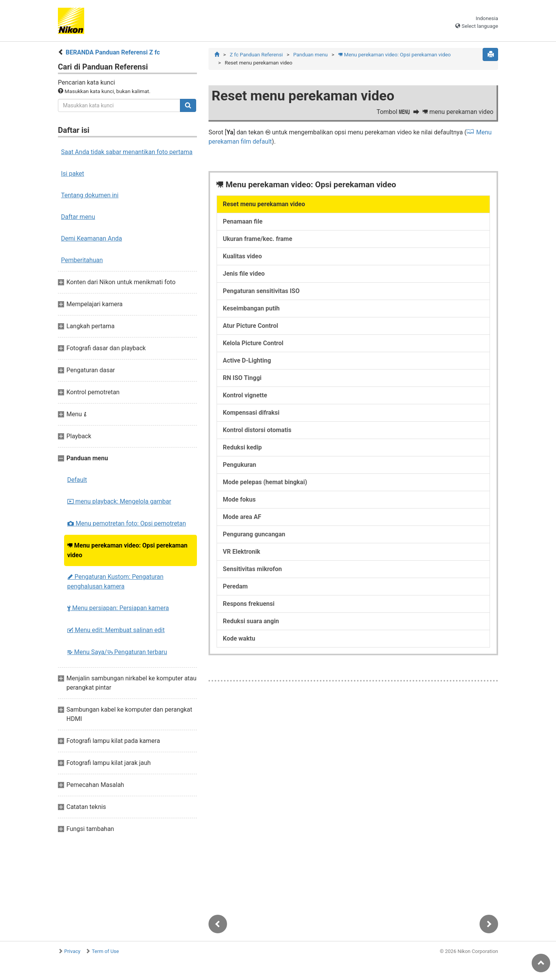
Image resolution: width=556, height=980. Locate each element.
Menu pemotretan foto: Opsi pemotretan (127, 523)
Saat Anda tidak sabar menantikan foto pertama (127, 152)
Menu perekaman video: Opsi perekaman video (127, 550)
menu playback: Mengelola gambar (119, 501)
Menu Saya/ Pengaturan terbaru (117, 652)
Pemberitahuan (82, 260)
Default (77, 480)
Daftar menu (78, 217)
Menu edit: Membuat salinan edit (116, 630)
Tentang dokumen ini (90, 195)
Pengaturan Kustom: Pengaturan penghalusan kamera (115, 582)
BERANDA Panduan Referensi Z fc (113, 52)
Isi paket (73, 174)
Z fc (256, 55)
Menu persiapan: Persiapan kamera (118, 608)
